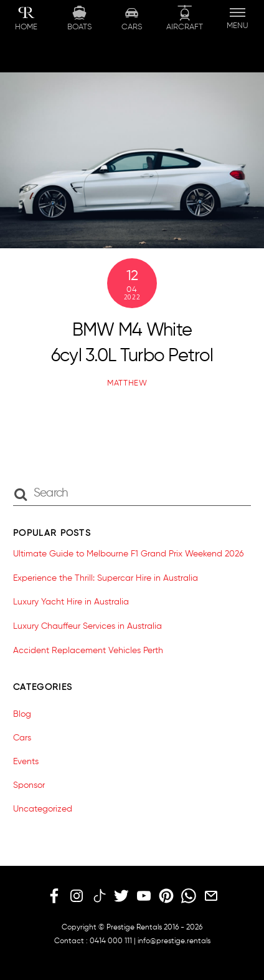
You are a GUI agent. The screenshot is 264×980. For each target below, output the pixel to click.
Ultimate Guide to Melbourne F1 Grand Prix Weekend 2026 (128, 554)
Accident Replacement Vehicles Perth (88, 651)
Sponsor (29, 785)
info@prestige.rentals (174, 941)
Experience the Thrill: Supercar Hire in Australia (106, 578)
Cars (22, 738)
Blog (22, 714)
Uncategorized (43, 809)
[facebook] (54, 896)
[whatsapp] (189, 896)
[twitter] (121, 896)
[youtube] (144, 896)
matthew (127, 383)
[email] (211, 896)
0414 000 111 (111, 941)
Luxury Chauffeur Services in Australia (87, 626)
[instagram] (77, 896)
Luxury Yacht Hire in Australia (71, 602)
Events (26, 762)
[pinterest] (166, 896)
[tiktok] (99, 896)
